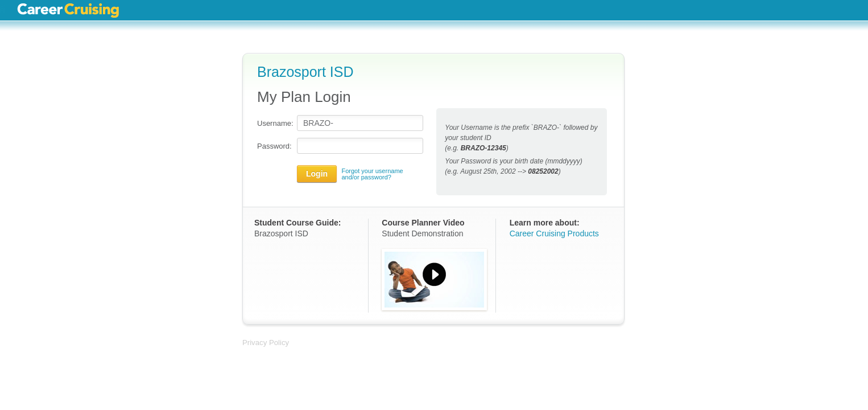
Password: (274, 146)
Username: (274, 123)
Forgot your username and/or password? (372, 174)
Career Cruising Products (554, 233)
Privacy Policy (266, 343)
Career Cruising (68, 10)
